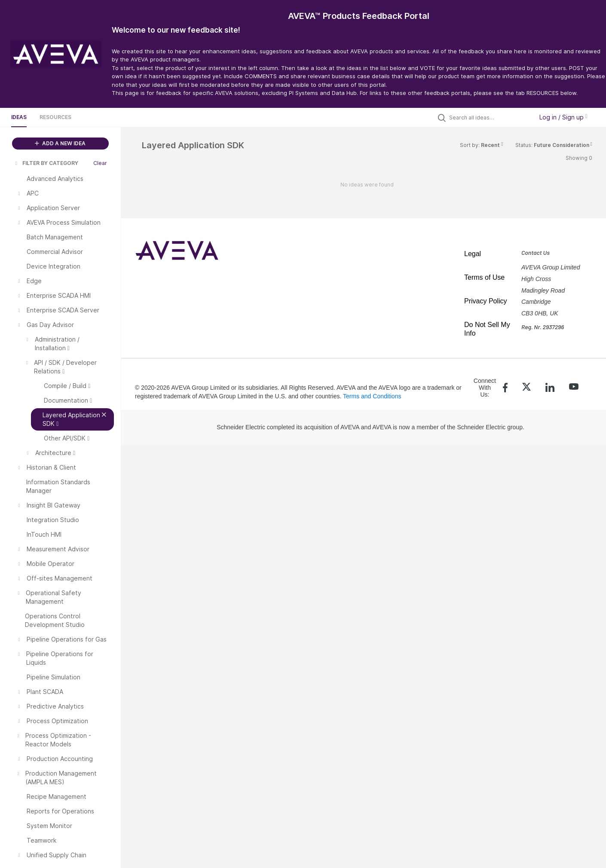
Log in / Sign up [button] (563, 117)
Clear (100, 163)
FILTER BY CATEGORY (46, 163)
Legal (473, 254)
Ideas (19, 117)
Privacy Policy (486, 301)
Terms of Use (484, 277)
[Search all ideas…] (489, 117)
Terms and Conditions (372, 396)
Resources (55, 117)
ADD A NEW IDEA (60, 143)
